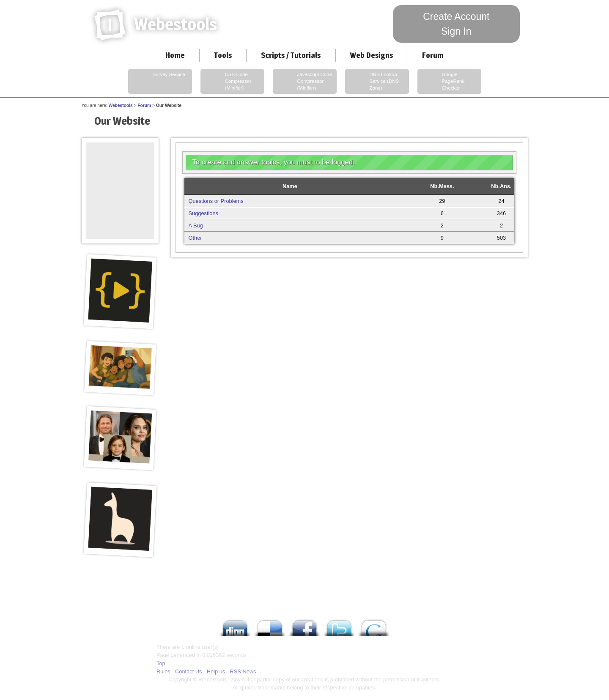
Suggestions (203, 213)
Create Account (456, 16)
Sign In (456, 31)
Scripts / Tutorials (291, 55)
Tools (223, 55)
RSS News (243, 671)
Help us (216, 671)
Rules (163, 671)
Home (175, 55)
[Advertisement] (120, 161)
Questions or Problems (216, 201)
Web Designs (371, 55)
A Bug (196, 226)
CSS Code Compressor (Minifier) (227, 82)
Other (195, 238)
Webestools (120, 105)
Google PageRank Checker (442, 82)
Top (161, 663)
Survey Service (158, 82)
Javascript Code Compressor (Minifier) (303, 82)
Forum (433, 55)
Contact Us (188, 671)
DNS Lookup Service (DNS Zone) (373, 82)
